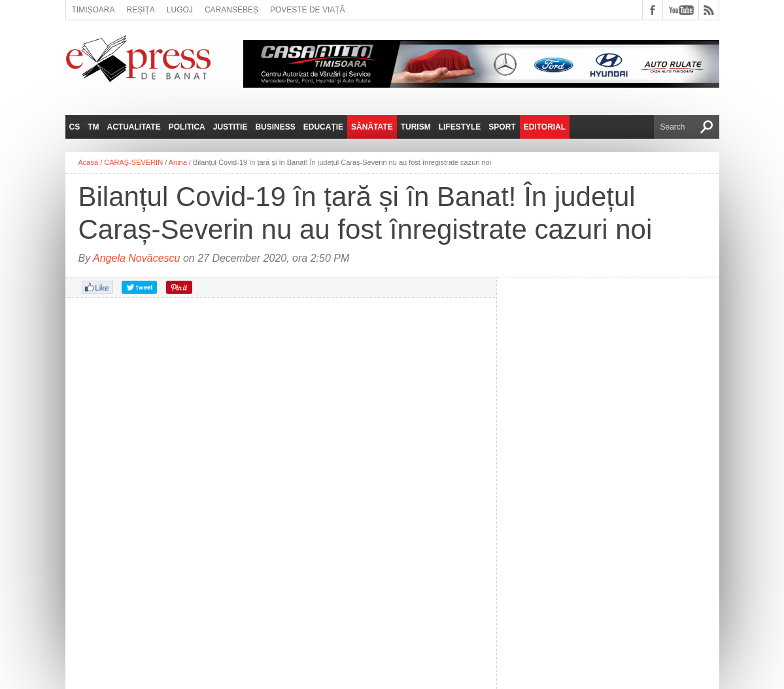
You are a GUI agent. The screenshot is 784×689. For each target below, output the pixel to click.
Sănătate (372, 127)
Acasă (89, 162)
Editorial (545, 127)
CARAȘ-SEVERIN (133, 162)
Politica (187, 127)
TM (93, 127)
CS (75, 127)
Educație (323, 127)
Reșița (141, 10)
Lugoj (180, 10)
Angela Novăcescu (136, 258)
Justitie (230, 127)
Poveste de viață (308, 10)
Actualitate (134, 127)
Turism (416, 127)
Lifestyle (460, 127)
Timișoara (94, 10)
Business (275, 127)
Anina (178, 162)
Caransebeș (231, 10)
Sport (502, 127)
